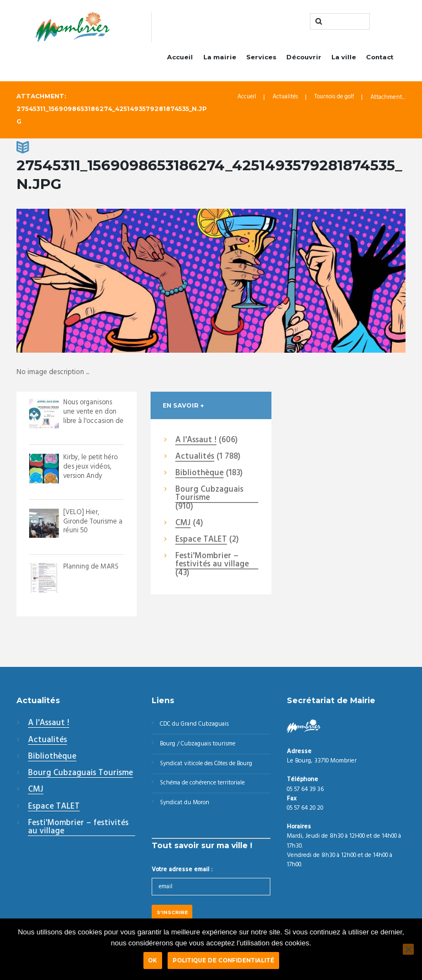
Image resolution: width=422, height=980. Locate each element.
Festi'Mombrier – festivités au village (212, 563)
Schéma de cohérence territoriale (205, 787)
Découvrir (304, 59)
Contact (380, 59)
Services (261, 59)
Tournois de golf (333, 100)
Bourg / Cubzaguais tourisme (199, 747)
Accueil (180, 59)
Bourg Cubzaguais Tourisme (209, 496)
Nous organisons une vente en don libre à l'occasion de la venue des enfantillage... (90, 423)
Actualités (283, 100)
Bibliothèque (199, 476)
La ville (344, 59)
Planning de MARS (91, 569)
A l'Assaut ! (196, 443)
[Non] (408, 949)
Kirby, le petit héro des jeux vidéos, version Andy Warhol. (91, 474)
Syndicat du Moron (186, 808)
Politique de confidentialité (223, 960)
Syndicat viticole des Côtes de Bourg (209, 767)
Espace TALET (201, 542)
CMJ (183, 526)
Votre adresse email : (182, 875)
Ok (152, 960)
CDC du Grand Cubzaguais (196, 726)
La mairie (220, 59)
